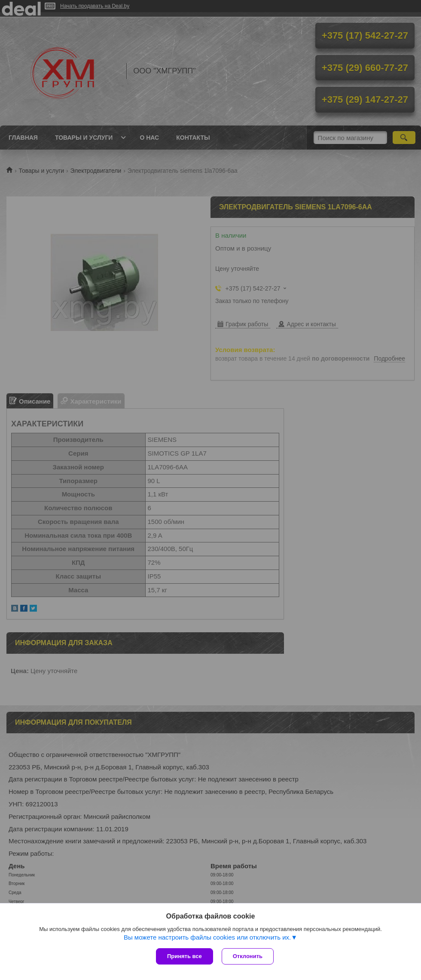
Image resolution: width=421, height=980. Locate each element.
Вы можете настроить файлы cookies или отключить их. (207, 937)
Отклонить (248, 956)
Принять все (185, 956)
